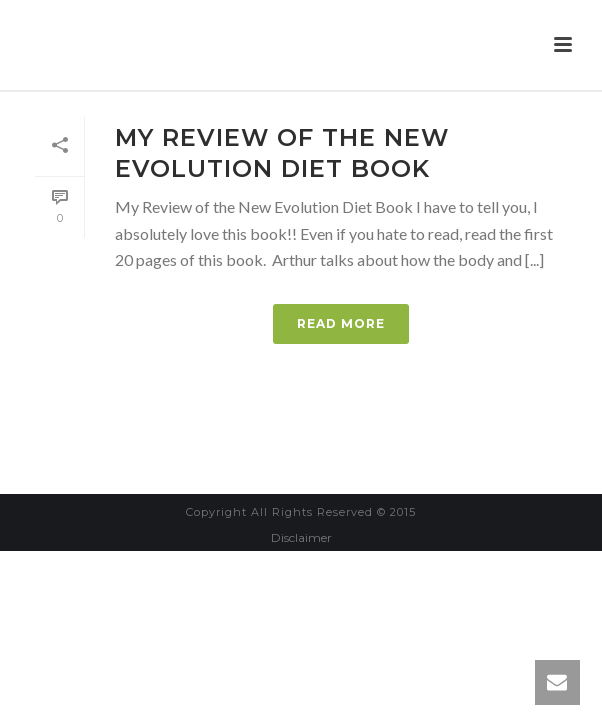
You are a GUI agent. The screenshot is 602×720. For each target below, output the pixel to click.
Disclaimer (301, 537)
